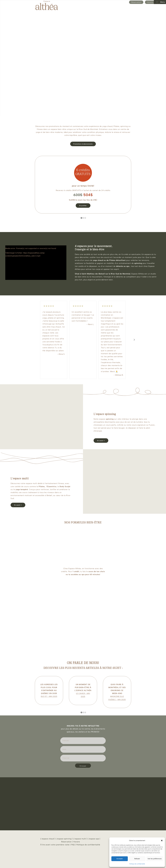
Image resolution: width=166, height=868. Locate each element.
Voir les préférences (155, 859)
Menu (160, 2)
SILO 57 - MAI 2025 (49, 696)
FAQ (73, 845)
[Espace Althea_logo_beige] (47, 5)
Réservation (136, 2)
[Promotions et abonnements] (83, 144)
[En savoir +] (101, 441)
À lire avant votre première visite (55, 845)
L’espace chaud (47, 839)
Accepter (120, 859)
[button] (162, 841)
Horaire (150, 2)
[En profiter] (83, 206)
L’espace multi (79, 839)
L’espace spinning (64, 839)
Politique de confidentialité (137, 864)
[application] (36, 263)
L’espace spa (93, 839)
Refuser (137, 859)
